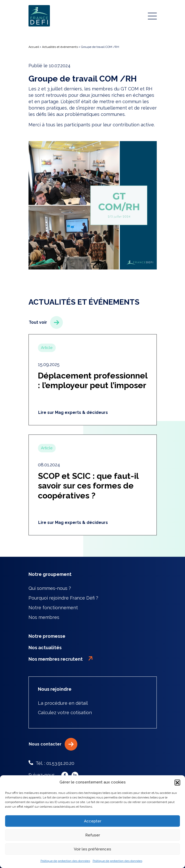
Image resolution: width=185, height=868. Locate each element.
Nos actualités (45, 648)
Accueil (34, 47)
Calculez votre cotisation (65, 713)
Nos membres (44, 617)
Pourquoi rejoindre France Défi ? (63, 598)
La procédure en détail (63, 703)
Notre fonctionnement (53, 608)
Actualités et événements (60, 47)
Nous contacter (53, 744)
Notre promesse (47, 636)
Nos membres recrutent (61, 659)
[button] (177, 782)
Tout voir (46, 322)
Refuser (93, 835)
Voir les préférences (92, 849)
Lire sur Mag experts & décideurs (73, 412)
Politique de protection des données (65, 861)
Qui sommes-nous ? (50, 588)
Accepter (93, 821)
